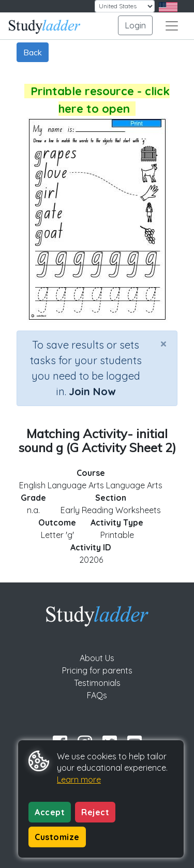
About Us (97, 658)
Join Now (92, 391)
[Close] (163, 343)
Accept (50, 812)
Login (135, 25)
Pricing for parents (97, 670)
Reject (95, 812)
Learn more (79, 780)
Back (33, 52)
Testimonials (97, 683)
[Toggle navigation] (172, 26)
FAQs (97, 695)
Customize (57, 837)
